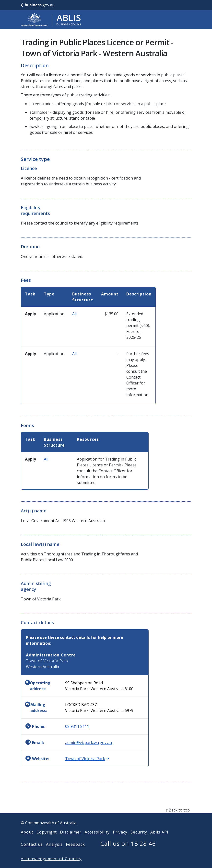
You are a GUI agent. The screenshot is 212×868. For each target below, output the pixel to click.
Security (139, 840)
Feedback (75, 852)
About (27, 840)
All (74, 314)
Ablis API (159, 840)
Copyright (47, 840)
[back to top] (106, 818)
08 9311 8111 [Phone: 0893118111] (77, 726)
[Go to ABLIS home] (51, 20)
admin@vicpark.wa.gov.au (88, 743)
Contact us (32, 852)
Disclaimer (71, 840)
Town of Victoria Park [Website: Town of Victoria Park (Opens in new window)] (87, 759)
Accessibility (97, 840)
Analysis (54, 852)
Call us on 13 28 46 (128, 851)
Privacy (120, 840)
